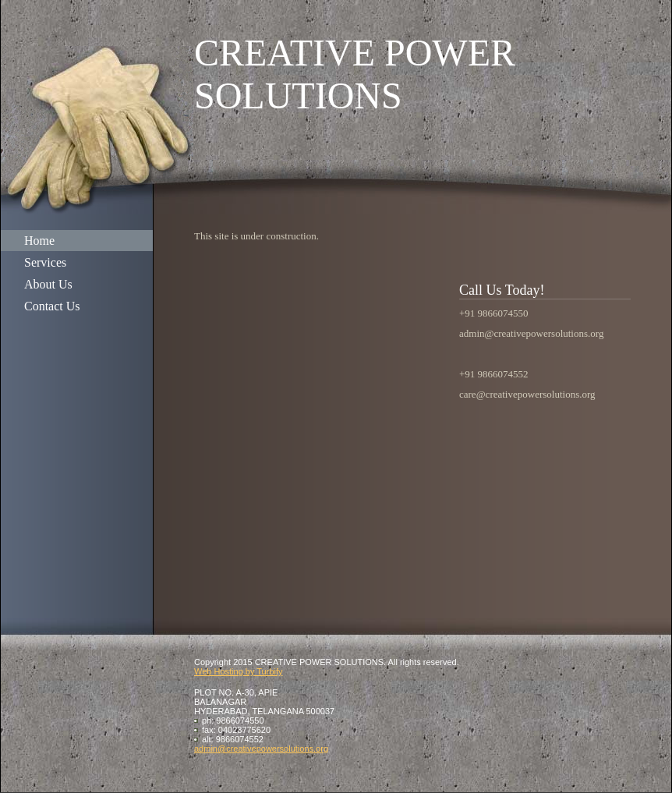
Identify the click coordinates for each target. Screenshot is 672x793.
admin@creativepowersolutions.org (261, 749)
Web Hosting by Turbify (239, 671)
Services (45, 262)
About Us (48, 284)
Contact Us (52, 306)
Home (39, 241)
